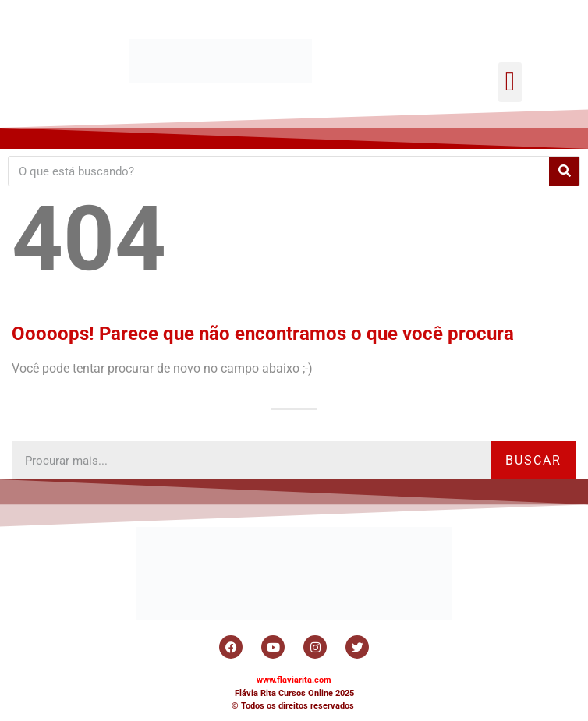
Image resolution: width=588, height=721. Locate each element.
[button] (510, 82)
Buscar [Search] (533, 460)
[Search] (564, 171)
